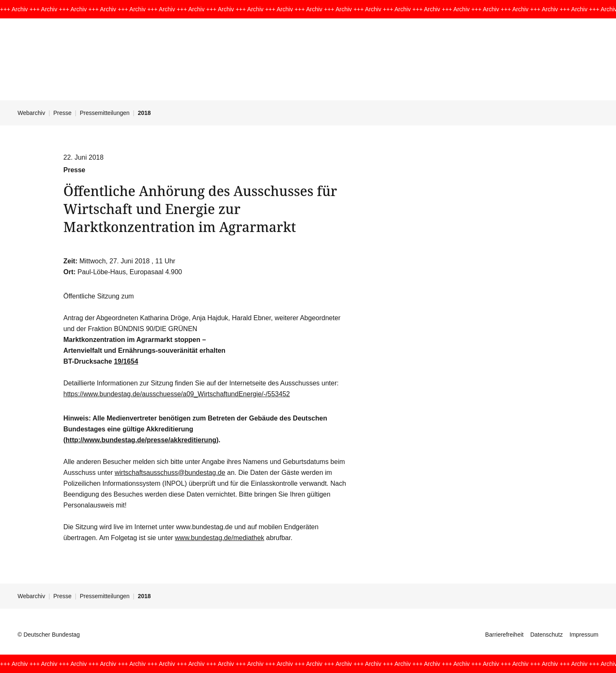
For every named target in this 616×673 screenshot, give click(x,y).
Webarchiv (31, 113)
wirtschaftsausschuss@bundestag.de (170, 473)
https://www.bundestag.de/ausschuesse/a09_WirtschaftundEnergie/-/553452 (177, 394)
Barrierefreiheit (504, 635)
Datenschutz (547, 635)
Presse (63, 113)
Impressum (584, 635)
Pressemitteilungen (105, 113)
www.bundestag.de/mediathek (219, 538)
